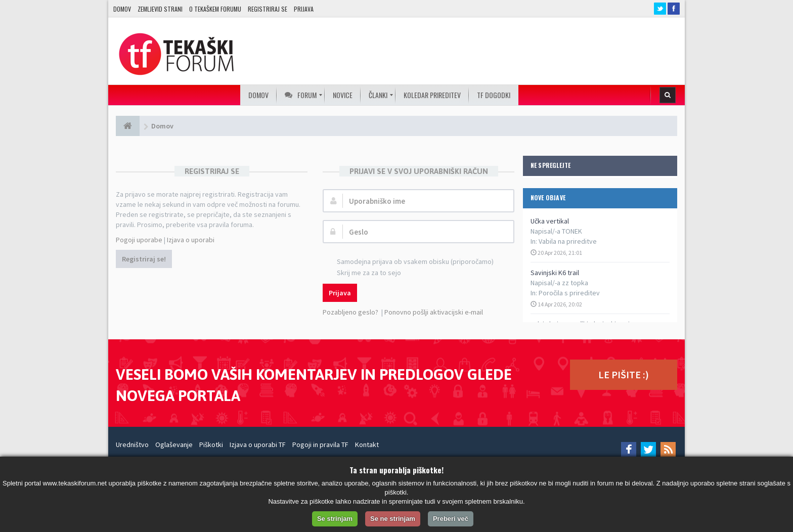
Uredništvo (132, 445)
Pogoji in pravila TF (320, 445)
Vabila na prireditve (568, 241)
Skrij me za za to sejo (363, 273)
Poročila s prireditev (569, 293)
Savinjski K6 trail (555, 273)
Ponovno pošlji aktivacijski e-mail (434, 312)
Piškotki (211, 445)
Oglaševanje (174, 445)
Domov (122, 9)
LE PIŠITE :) (624, 374)
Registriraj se (268, 9)
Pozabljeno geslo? (350, 312)
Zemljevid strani (160, 9)
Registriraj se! (144, 259)
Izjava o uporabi (191, 240)
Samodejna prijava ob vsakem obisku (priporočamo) (410, 262)
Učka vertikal (550, 221)
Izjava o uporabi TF (258, 445)
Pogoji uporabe (139, 240)
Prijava (304, 9)
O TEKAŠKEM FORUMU (215, 9)
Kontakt (367, 445)
